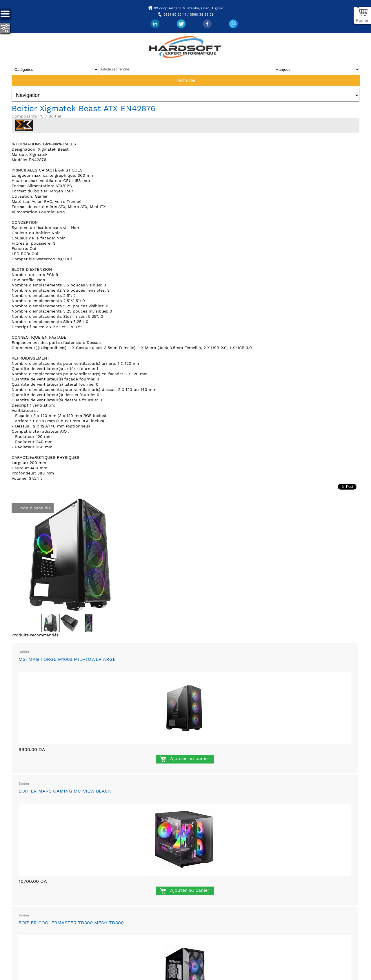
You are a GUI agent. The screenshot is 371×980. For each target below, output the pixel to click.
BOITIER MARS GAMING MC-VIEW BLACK (65, 791)
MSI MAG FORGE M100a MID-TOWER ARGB (67, 659)
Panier (362, 20)
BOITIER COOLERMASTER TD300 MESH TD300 (71, 923)
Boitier (24, 652)
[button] (122, 502)
